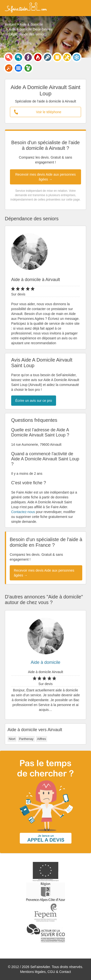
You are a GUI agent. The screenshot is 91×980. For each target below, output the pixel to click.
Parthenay (26, 739)
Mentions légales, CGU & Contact (45, 972)
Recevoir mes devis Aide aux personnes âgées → (45, 177)
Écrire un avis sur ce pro (34, 401)
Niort (12, 739)
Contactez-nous (23, 512)
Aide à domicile (45, 662)
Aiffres (42, 739)
